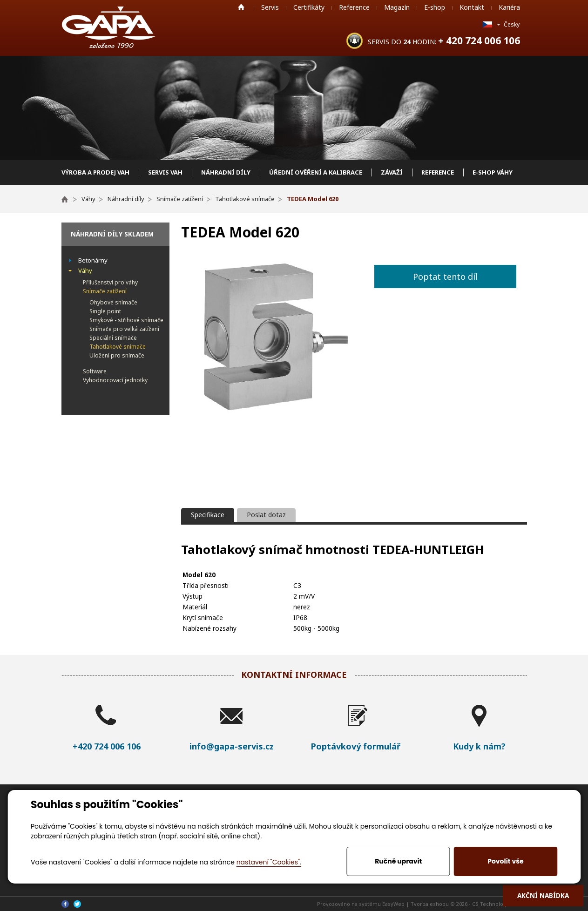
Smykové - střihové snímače (126, 320)
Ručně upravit (398, 861)
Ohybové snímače (113, 302)
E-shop (435, 7)
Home (241, 7)
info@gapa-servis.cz (232, 746)
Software (95, 371)
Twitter (77, 904)
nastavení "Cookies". (269, 862)
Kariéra (509, 7)
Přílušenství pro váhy (110, 282)
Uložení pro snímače (117, 355)
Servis (270, 7)
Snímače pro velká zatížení (124, 329)
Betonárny (93, 260)
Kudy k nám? (479, 746)
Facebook (65, 904)
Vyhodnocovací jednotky (115, 380)
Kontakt (472, 7)
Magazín (397, 7)
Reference (354, 7)
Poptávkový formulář (355, 746)
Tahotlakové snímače (118, 347)
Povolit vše (505, 861)
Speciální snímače (113, 338)
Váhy (85, 270)
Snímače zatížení (105, 291)
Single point (105, 311)
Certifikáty (309, 7)
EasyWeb (393, 904)
